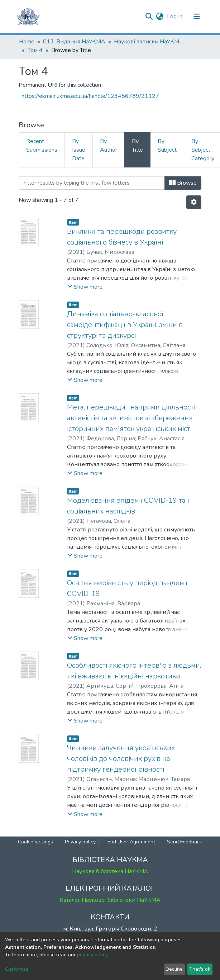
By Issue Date (79, 150)
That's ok (200, 969)
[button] (160, 16)
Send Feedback (185, 842)
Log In (175, 16)
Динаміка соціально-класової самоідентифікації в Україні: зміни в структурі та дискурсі (125, 325)
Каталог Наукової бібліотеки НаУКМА (110, 900)
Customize (17, 969)
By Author (109, 146)
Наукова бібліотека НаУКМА (110, 871)
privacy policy (92, 955)
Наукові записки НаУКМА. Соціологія (150, 42)
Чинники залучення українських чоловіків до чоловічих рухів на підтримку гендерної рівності (121, 759)
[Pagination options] (194, 202)
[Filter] (92, 183)
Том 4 (35, 50)
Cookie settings (35, 842)
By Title (137, 146)
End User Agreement (131, 842)
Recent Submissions (42, 146)
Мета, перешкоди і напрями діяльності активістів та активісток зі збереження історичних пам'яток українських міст (131, 418)
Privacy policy (80, 842)
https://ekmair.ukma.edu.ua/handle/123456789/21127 (90, 96)
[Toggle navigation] (197, 16)
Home (27, 42)
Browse (183, 183)
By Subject (167, 146)
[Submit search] (149, 16)
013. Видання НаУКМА (74, 42)
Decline (174, 969)
